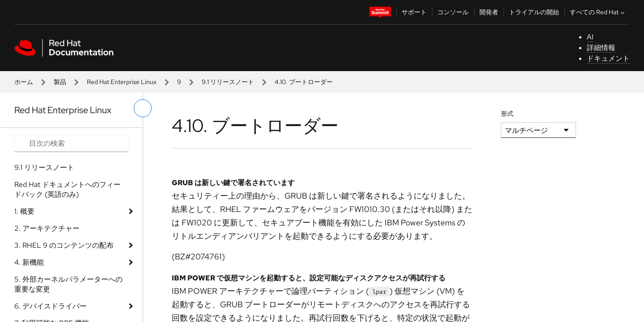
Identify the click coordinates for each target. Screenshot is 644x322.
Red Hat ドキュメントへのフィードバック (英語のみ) (68, 189)
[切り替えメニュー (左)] (143, 108)
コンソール (453, 12)
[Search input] (71, 144)
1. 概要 (24, 211)
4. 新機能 (29, 262)
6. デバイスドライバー (51, 306)
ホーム (24, 82)
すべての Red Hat (598, 12)
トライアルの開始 (534, 12)
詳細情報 (601, 48)
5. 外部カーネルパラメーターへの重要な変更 (68, 284)
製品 (60, 82)
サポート (414, 12)
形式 (507, 114)
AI (590, 37)
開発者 (489, 12)
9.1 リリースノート (228, 82)
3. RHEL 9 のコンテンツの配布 (64, 245)
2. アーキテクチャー (47, 228)
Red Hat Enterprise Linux (122, 82)
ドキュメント (608, 58)
